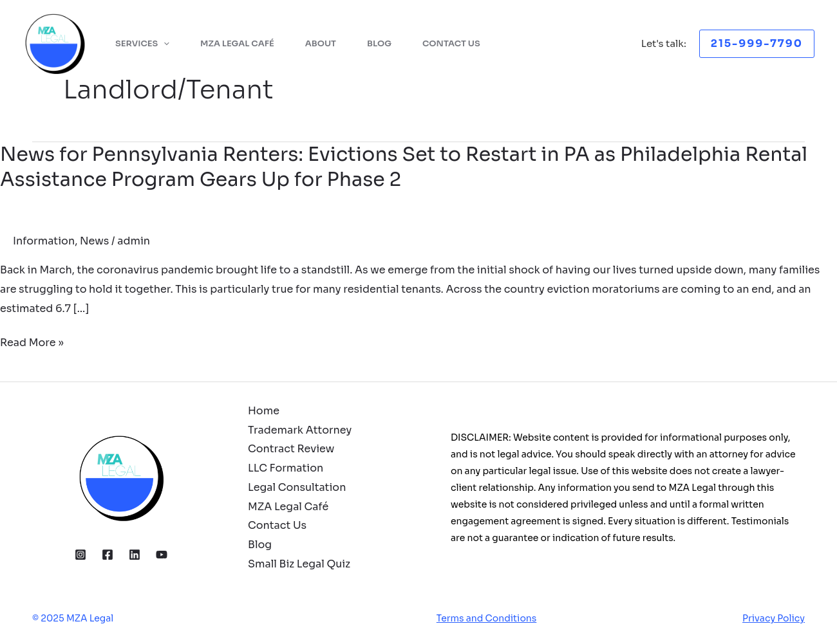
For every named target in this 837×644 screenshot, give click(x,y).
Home (264, 411)
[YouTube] (162, 555)
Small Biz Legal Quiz (299, 564)
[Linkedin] (135, 555)
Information (44, 241)
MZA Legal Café (237, 43)
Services (142, 44)
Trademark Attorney (300, 430)
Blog (379, 43)
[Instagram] (80, 555)
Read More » (32, 343)
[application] (164, 44)
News (94, 241)
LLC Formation (286, 468)
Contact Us (451, 43)
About (321, 43)
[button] (757, 44)
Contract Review (291, 449)
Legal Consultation (297, 487)
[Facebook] (108, 555)
